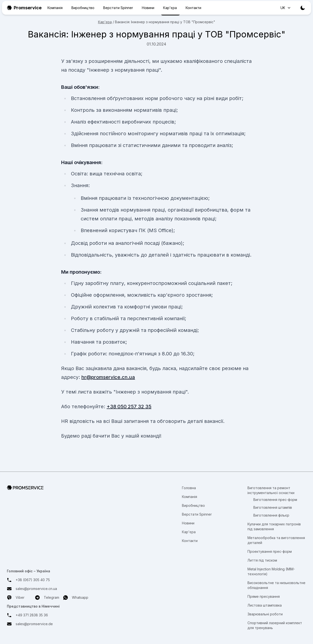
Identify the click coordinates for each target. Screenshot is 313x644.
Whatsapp (76, 598)
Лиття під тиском (262, 560)
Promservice (24, 8)
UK (286, 8)
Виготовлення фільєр (271, 515)
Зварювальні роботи (265, 614)
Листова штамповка (265, 605)
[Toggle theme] (303, 8)
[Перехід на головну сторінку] (48, 488)
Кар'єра (170, 8)
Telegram (47, 598)
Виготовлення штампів (273, 507)
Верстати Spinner (118, 8)
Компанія (55, 8)
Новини (148, 8)
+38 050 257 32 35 (129, 407)
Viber (16, 598)
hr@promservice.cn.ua (108, 377)
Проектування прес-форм (270, 551)
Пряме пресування (264, 596)
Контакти (193, 8)
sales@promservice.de (34, 624)
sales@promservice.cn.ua (36, 589)
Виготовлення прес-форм (275, 500)
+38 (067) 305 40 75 (33, 580)
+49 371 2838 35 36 (32, 615)
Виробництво (83, 8)
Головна (189, 488)
